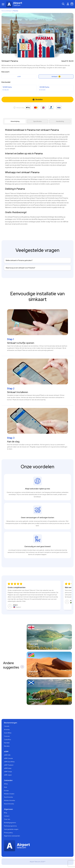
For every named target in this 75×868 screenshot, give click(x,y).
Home (3, 11)
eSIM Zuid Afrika (9, 762)
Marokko (7, 746)
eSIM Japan (8, 775)
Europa (6, 791)
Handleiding (60, 121)
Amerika (7, 730)
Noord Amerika (9, 804)
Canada (7, 726)
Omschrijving (15, 121)
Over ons (7, 819)
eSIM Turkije (8, 772)
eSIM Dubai (8, 768)
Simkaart (9, 11)
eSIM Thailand (9, 765)
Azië (6, 787)
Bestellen (37, 100)
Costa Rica (7, 740)
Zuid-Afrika (8, 733)
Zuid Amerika (8, 797)
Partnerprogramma (10, 826)
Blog (6, 813)
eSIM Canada (8, 758)
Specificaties (38, 121)
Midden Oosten (9, 794)
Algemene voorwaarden (12, 836)
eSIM (19, 76)
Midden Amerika (9, 801)
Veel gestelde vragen (11, 829)
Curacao (7, 736)
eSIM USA (7, 755)
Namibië (7, 743)
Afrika (6, 784)
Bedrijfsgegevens (10, 823)
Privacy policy (8, 833)
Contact (7, 816)
